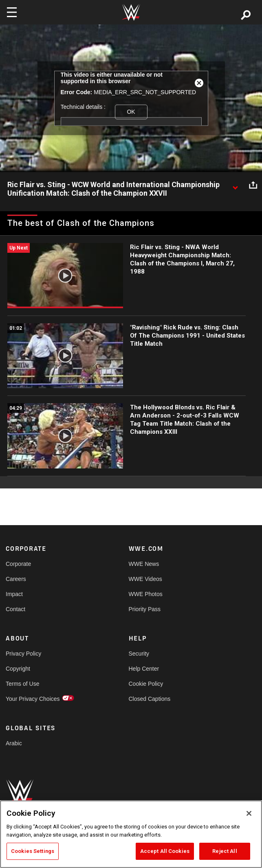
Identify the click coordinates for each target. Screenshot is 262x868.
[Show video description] (235, 185)
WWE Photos (146, 594)
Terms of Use (22, 684)
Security (139, 654)
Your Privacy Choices (33, 699)
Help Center (144, 669)
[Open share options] (253, 185)
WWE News (144, 564)
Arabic (14, 743)
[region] (131, 834)
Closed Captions (150, 699)
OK (131, 112)
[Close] (249, 813)
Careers (16, 579)
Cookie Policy (146, 684)
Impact (14, 594)
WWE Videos (145, 579)
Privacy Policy (23, 654)
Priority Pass (145, 609)
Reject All (225, 851)
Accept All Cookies (165, 851)
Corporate (18, 564)
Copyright (18, 669)
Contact (15, 609)
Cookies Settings (33, 851)
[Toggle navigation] (12, 12)
